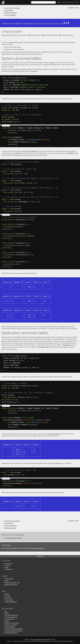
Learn (59, 2)
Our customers (9, 563)
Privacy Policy (8, 597)
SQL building (9, 10)
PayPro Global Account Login (12, 582)
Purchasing (7, 595)
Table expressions (11, 13)
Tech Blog (7, 565)
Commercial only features (13, 537)
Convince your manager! (11, 624)
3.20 (35, 23)
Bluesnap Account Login (11, 584)
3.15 (56, 23)
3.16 (52, 23)
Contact (7, 580)
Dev (17, 23)
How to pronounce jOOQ (11, 632)
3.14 (60, 23)
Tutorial (7, 613)
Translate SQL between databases (14, 628)
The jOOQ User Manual (12, 8)
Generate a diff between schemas (13, 630)
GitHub (7, 567)
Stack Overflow (9, 569)
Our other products (10, 626)
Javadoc (7, 620)
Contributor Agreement (11, 601)
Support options (9, 578)
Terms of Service (9, 599)
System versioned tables (21, 58)
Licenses (7, 593)
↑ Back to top (40, 556)
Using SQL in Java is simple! (12, 622)
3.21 (30, 23)
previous (71, 8)
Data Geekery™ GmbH (40, 639)
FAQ (6, 611)
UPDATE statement (31, 151)
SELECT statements (55, 463)
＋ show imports (6, 125)
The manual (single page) (11, 615)
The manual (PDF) (9, 619)
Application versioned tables (25, 333)
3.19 (39, 23)
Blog (77, 2)
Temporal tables (10, 15)
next (77, 8)
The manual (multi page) (11, 617)
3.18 (43, 23)
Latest (26, 23)
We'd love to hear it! (38, 548)
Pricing (68, 2)
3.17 (48, 23)
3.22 (21, 23)
